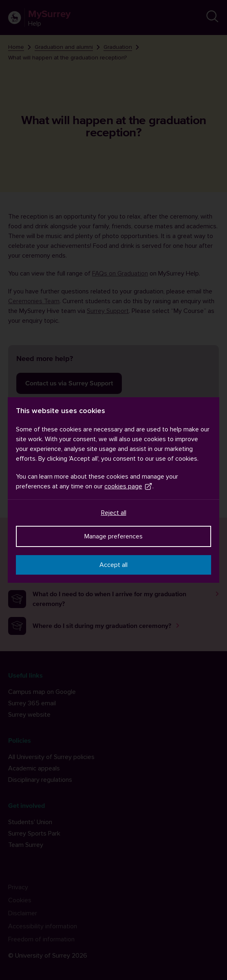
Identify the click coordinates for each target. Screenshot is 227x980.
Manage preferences (113, 536)
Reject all (114, 513)
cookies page (128, 486)
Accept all (113, 565)
